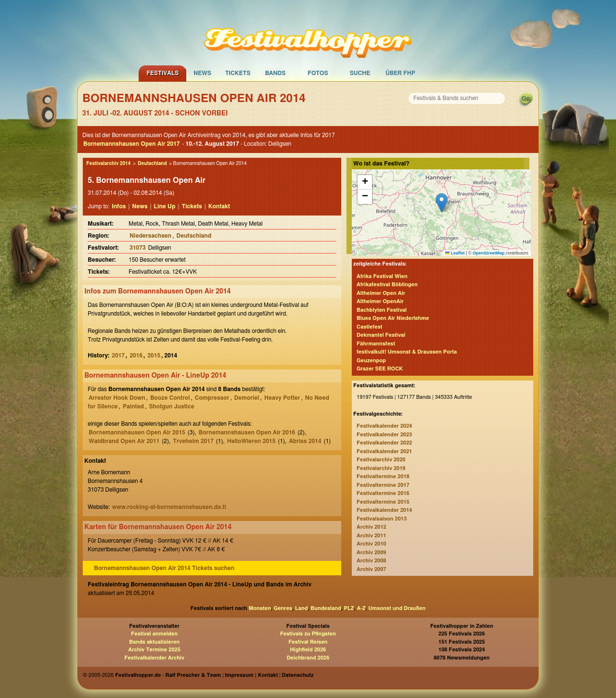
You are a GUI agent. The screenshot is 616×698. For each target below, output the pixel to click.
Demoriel (247, 398)
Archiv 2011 (371, 536)
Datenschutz (298, 675)
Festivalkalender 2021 (384, 451)
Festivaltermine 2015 (383, 502)
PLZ (349, 608)
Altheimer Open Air (381, 293)
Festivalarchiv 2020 (381, 460)
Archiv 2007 (371, 569)
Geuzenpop (371, 361)
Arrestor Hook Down (117, 398)
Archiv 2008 (371, 561)
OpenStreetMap (489, 253)
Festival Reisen (308, 642)
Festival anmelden (154, 634)
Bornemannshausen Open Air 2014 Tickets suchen (164, 568)
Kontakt (219, 206)
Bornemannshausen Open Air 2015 (137, 432)
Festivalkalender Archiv (154, 658)
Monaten (260, 608)
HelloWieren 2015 (251, 441)
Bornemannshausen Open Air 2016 (247, 432)
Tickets (238, 73)
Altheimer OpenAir (380, 301)
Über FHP (400, 73)
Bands (276, 73)
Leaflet (455, 253)
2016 (136, 355)
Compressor (212, 398)
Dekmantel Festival (381, 335)
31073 (137, 248)
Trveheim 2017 (193, 441)
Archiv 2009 (371, 552)
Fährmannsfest (376, 344)
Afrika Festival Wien (382, 276)
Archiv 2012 (371, 527)
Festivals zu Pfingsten (308, 634)
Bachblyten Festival (382, 310)
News (202, 73)
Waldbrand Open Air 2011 (124, 441)
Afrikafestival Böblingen (387, 285)
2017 (118, 355)
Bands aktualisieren (154, 642)
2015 (154, 355)
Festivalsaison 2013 (382, 519)
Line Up (165, 206)
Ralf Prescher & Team (193, 675)
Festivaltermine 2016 (383, 493)
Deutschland (152, 164)
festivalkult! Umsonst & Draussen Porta (407, 352)
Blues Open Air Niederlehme (393, 318)
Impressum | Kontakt (251, 675)
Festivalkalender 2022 (384, 443)
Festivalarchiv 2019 (381, 468)
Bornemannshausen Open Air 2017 (132, 144)
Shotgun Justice (171, 406)
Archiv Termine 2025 (154, 650)
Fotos (318, 73)
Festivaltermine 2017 (383, 485)
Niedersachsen (150, 236)
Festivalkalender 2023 (384, 435)
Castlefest (369, 327)
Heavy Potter (282, 398)
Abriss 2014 (305, 441)
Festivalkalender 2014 (384, 510)
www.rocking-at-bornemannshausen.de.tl (169, 507)
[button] (442, 203)
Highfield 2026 (308, 650)
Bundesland (326, 608)
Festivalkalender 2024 (384, 426)
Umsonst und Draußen (397, 608)
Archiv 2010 (371, 544)
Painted (133, 406)
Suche (360, 73)
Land (302, 608)
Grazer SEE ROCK (380, 369)
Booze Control (170, 398)
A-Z (361, 608)
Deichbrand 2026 (308, 658)
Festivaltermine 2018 (383, 476)
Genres (283, 608)
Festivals (162, 73)
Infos (119, 206)
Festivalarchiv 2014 (108, 164)
